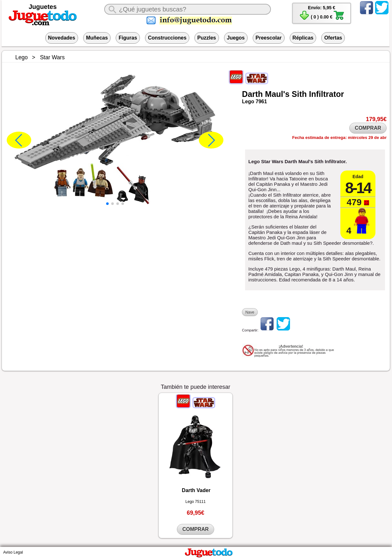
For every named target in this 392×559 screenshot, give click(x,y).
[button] (107, 204)
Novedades (62, 38)
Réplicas (303, 38)
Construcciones (167, 38)
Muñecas (97, 38)
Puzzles (207, 38)
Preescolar (269, 38)
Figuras (128, 38)
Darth (252, 94)
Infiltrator (327, 94)
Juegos (236, 38)
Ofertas (333, 38)
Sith (299, 94)
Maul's (277, 94)
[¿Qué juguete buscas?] (188, 9)
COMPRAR (368, 128)
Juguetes (43, 7)
